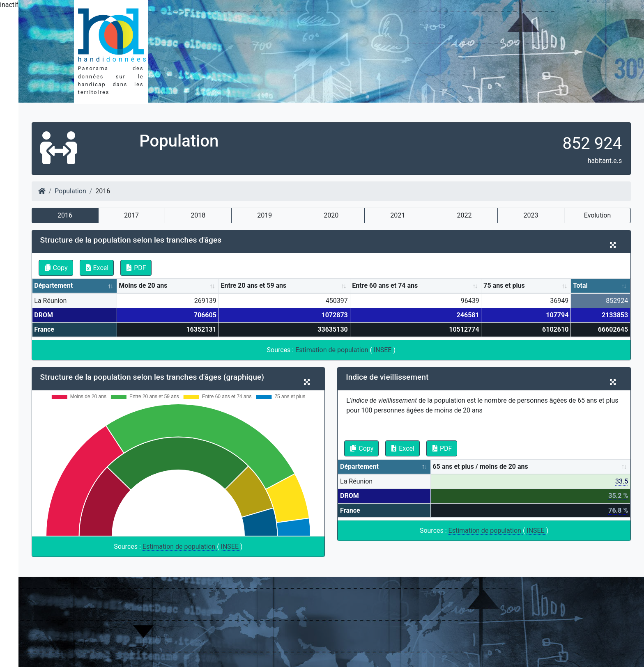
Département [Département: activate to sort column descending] (53, 285)
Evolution (597, 215)
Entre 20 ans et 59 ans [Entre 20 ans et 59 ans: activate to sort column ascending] (253, 285)
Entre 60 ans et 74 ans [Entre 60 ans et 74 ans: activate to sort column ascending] (385, 285)
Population (70, 191)
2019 (264, 215)
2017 (131, 215)
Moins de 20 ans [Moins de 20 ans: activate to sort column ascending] (143, 285)
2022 (464, 215)
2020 (331, 215)
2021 (398, 215)
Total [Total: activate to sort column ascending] (580, 285)
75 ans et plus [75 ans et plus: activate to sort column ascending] (504, 285)
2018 (198, 215)
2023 (531, 215)
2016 (65, 215)
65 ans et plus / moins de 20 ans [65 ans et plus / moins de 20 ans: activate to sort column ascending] (480, 466)
